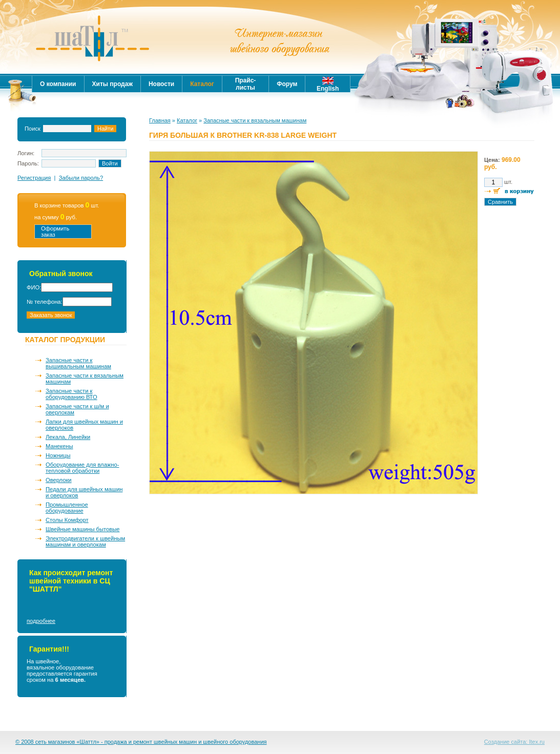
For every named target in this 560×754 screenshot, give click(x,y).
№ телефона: (45, 302)
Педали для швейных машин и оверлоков (84, 492)
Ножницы (58, 455)
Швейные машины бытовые (82, 529)
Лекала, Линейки (68, 437)
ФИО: (34, 287)
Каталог (187, 120)
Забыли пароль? (81, 178)
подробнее (41, 621)
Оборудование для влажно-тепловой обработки (82, 468)
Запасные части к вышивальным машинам (78, 363)
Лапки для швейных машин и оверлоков (84, 425)
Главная (160, 120)
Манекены (59, 446)
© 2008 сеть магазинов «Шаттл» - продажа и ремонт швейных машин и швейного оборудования (141, 742)
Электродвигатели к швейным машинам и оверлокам (85, 541)
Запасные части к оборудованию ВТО (71, 394)
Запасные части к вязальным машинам (85, 379)
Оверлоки (59, 480)
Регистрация (34, 178)
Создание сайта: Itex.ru (514, 742)
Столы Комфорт (67, 520)
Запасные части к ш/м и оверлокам (77, 409)
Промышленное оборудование (67, 508)
